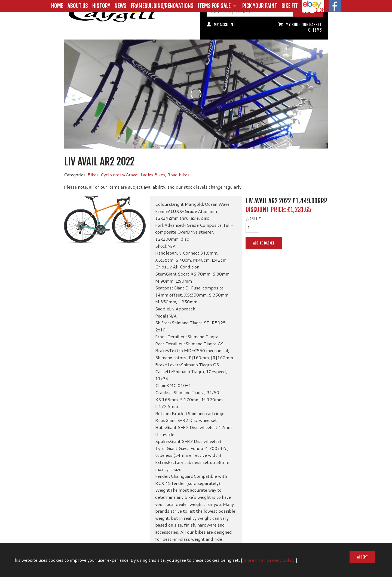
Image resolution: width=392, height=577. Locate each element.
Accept (362, 557)
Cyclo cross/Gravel (120, 175)
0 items (315, 30)
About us (78, 6)
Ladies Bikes (153, 175)
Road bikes (178, 175)
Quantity (253, 219)
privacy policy (281, 560)
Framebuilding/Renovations (162, 6)
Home (57, 6)
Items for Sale (214, 6)
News (121, 6)
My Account (224, 25)
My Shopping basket (304, 25)
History (101, 6)
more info (253, 560)
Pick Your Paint (260, 6)
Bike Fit (290, 6)
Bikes (93, 175)
